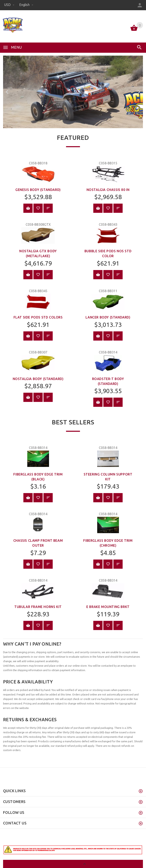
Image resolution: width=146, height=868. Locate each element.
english (26, 5)
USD (10, 5)
